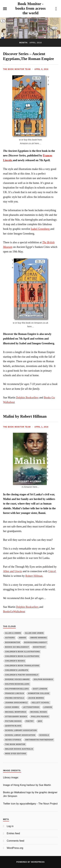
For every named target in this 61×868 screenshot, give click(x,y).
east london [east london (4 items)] (40, 689)
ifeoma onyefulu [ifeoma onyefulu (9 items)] (15, 698)
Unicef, (52, 571)
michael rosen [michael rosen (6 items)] (39, 712)
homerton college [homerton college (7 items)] (39, 693)
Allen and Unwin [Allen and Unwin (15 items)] (34, 633)
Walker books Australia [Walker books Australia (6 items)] (19, 749)
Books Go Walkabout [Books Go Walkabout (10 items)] (17, 647)
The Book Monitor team (17, 69)
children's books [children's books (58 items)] (15, 661)
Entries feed (13, 833)
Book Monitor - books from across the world (30, 8)
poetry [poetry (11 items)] (30, 721)
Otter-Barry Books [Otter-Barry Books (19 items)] (16, 717)
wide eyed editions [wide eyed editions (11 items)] (16, 753)
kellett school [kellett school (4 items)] (41, 703)
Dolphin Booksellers (27, 398)
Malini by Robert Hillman (25, 416)
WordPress (38, 862)
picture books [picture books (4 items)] (13, 721)
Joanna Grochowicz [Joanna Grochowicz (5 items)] (16, 703)
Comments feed (15, 841)
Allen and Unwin (12, 571)
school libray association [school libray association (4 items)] (20, 735)
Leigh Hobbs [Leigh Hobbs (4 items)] (12, 707)
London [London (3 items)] (48, 707)
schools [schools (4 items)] (44, 735)
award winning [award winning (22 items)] (39, 638)
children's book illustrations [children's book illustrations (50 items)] (22, 652)
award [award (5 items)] (23, 638)
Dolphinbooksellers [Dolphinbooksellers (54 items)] (17, 689)
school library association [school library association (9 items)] (21, 730)
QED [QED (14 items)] (40, 721)
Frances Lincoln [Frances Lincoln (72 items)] (15, 693)
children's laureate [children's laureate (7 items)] (17, 670)
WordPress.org (15, 848)
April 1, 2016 (41, 427)
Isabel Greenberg (41, 229)
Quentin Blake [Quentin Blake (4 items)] (13, 726)
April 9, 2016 (41, 69)
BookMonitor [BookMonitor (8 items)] (13, 642)
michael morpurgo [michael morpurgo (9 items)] (16, 712)
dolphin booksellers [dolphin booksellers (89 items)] (17, 684)
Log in (10, 826)
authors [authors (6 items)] (10, 638)
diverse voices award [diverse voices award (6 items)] (17, 679)
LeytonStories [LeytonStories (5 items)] (31, 707)
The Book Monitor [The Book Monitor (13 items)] (15, 744)
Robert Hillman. (34, 576)
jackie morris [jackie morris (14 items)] (36, 698)
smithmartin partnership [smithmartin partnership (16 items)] (39, 740)
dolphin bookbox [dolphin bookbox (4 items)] (43, 679)
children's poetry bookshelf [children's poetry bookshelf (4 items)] (22, 675)
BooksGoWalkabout (14, 612)
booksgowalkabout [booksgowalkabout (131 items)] (36, 642)
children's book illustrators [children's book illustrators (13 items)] (22, 656)
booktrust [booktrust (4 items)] (39, 647)
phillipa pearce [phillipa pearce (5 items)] (40, 717)
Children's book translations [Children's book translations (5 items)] (22, 666)
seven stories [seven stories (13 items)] (13, 740)
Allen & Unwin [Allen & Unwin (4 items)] (13, 633)
